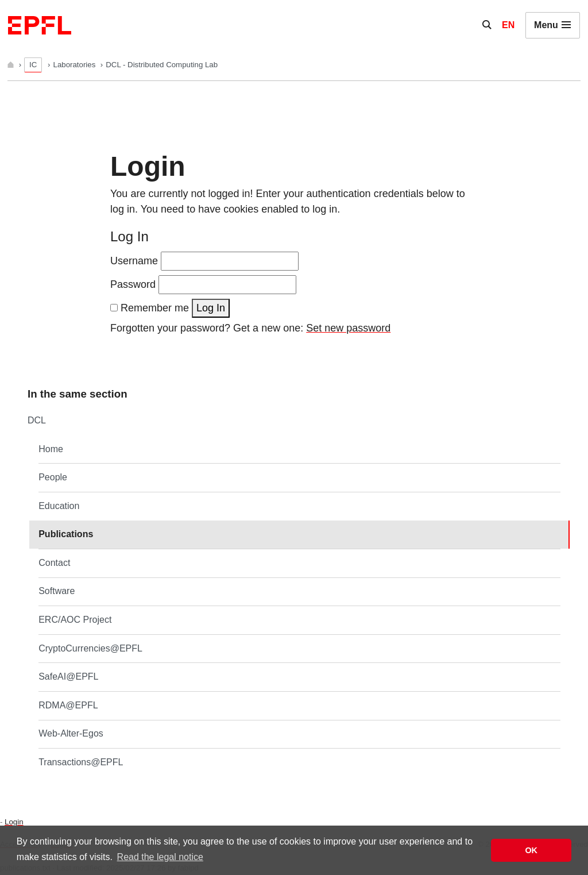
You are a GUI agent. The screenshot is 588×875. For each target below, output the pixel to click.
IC (33, 65)
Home (51, 449)
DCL (37, 420)
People (53, 477)
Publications (66, 534)
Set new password (348, 328)
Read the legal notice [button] (160, 857)
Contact (54, 563)
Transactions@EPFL (81, 762)
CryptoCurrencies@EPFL (90, 648)
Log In (211, 308)
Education (59, 506)
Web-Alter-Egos (71, 733)
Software (57, 591)
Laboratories (76, 65)
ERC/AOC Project (75, 620)
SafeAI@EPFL (68, 677)
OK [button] (531, 850)
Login (14, 822)
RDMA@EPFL (68, 705)
